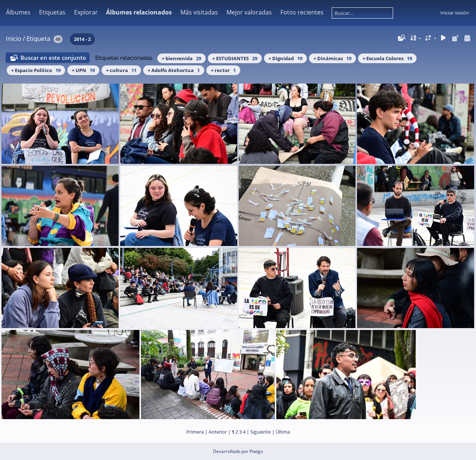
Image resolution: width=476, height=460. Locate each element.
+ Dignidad (285, 58)
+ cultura (121, 70)
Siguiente (260, 432)
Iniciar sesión (455, 13)
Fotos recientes (302, 12)
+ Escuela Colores (387, 58)
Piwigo (256, 451)
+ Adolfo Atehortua (174, 70)
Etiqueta (38, 38)
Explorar (86, 12)
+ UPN (83, 70)
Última (283, 432)
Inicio (14, 38)
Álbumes (18, 12)
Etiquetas (52, 12)
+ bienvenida (181, 58)
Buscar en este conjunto (53, 58)
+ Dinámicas (332, 58)
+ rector (223, 70)
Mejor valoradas (249, 12)
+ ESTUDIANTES (235, 58)
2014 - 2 (82, 39)
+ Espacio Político (36, 70)
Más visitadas (199, 12)
